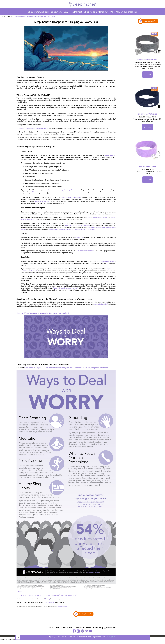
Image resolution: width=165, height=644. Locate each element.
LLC (107, 304)
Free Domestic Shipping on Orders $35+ (89, 12)
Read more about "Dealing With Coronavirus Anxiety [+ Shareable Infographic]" (49, 595)
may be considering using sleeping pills (59, 190)
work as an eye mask (43, 201)
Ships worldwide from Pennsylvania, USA (48, 12)
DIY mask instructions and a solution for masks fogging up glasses (72, 229)
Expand (19, 591)
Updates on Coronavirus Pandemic (77, 225)
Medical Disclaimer (62, 607)
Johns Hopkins (110, 155)
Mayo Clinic (80, 237)
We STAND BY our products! (123, 12)
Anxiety (47, 599)
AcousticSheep (100, 304)
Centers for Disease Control (97, 217)
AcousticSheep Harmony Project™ (65, 288)
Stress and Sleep (49, 602)
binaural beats (38, 192)
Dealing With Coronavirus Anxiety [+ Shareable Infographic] (43, 313)
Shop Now (147, 74)
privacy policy (110, 637)
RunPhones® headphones (86, 251)
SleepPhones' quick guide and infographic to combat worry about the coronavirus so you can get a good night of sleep (66, 368)
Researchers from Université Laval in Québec (33, 128)
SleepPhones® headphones (71, 197)
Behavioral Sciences (108, 261)
